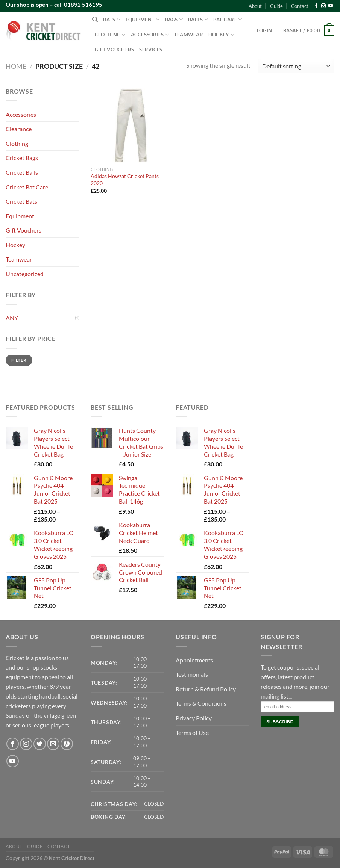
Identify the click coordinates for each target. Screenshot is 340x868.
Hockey (221, 35)
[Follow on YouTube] (331, 6)
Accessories (150, 35)
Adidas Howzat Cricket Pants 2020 (125, 180)
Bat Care (228, 19)
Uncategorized (25, 274)
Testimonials (192, 674)
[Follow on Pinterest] (67, 744)
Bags (174, 19)
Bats (112, 19)
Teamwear (189, 35)
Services (151, 50)
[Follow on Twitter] (40, 744)
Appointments (194, 660)
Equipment (143, 19)
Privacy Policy (194, 718)
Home (16, 66)
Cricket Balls (22, 172)
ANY (12, 318)
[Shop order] (296, 66)
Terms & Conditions (201, 703)
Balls (198, 19)
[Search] (95, 20)
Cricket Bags (22, 158)
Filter (19, 360)
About (255, 6)
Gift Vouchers (114, 50)
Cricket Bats (21, 201)
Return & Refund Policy (206, 689)
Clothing (110, 35)
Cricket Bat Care (27, 187)
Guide (276, 6)
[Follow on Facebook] (316, 6)
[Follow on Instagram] (323, 6)
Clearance (19, 129)
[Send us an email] (53, 744)
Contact (300, 6)
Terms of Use (192, 733)
